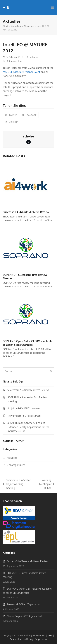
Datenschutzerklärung (21, 639)
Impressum (41, 639)
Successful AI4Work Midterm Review (26, 212)
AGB (50, 635)
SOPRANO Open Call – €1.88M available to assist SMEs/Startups (28, 343)
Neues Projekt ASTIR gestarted (24, 616)
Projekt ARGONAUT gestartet (23, 604)
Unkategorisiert (16, 465)
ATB (6, 7)
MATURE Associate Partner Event (22, 72)
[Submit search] (51, 371)
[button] (52, 7)
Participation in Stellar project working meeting (17, 484)
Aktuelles (12, 458)
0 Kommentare (15, 61)
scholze (34, 57)
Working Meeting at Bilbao (45, 484)
